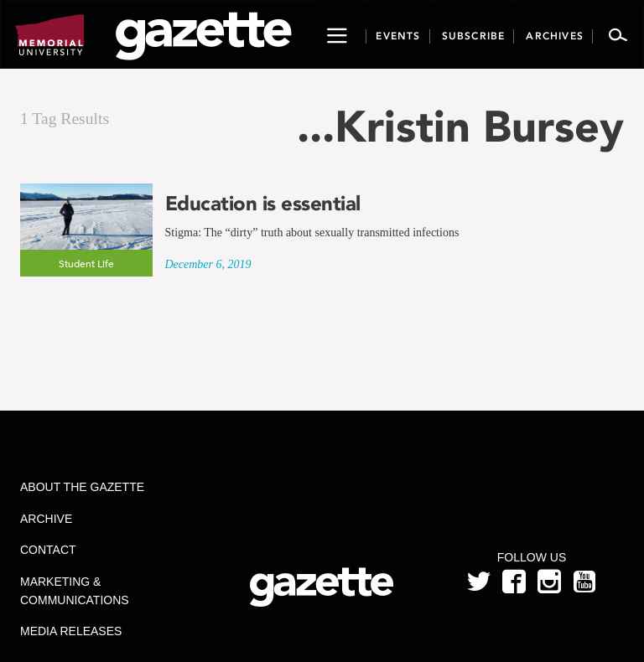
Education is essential (263, 204)
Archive (46, 519)
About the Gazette (82, 487)
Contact (48, 550)
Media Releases (71, 631)
